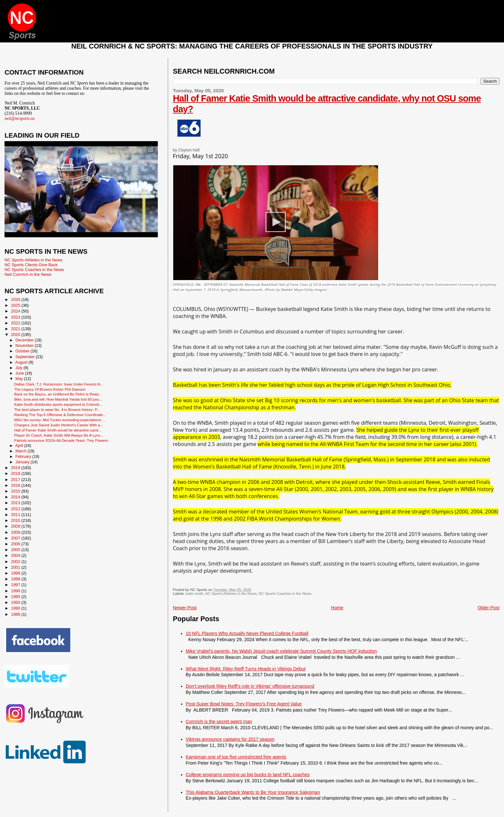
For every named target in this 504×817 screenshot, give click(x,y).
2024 (16, 311)
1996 (16, 591)
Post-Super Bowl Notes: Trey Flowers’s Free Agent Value (244, 704)
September (26, 357)
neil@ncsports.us (20, 118)
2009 (16, 526)
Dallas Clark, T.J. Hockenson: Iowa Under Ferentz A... (59, 384)
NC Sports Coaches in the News (285, 594)
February (24, 457)
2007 (16, 538)
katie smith (195, 594)
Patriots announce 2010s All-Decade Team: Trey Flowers (61, 440)
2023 (16, 317)
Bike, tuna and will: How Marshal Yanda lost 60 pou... (58, 399)
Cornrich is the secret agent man (219, 722)
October (23, 351)
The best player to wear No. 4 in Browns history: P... (57, 409)
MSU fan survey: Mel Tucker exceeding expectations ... (60, 420)
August (22, 362)
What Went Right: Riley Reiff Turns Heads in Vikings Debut (246, 669)
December (25, 340)
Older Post (489, 608)
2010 (16, 520)
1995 (16, 597)
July (19, 368)
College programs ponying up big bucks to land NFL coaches (248, 775)
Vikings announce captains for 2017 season (230, 739)
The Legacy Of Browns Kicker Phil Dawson (50, 389)
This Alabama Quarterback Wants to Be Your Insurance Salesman (253, 792)
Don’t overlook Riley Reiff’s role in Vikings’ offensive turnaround (250, 686)
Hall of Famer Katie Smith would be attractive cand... (58, 430)
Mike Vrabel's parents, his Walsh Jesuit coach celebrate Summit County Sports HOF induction (281, 651)
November (25, 346)
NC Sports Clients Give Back (31, 265)
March (21, 451)
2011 (16, 515)
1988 (16, 614)
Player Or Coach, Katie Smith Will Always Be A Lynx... (59, 435)
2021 (16, 329)
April (20, 446)
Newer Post (185, 608)
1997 (16, 585)
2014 (16, 497)
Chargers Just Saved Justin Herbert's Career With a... (59, 425)
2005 (16, 550)
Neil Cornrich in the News (28, 274)
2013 (16, 503)
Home (337, 608)
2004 (16, 555)
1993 (16, 602)
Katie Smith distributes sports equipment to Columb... (58, 404)
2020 (16, 335)
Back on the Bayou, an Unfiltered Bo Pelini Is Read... (58, 394)
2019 (16, 468)
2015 (16, 491)
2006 (16, 544)
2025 (16, 305)
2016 (16, 485)
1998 (16, 579)
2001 (16, 567)
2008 (16, 532)
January (23, 462)
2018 (16, 473)
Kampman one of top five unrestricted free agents (236, 757)
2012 (16, 509)
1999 (16, 573)
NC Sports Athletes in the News (231, 594)
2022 (16, 323)
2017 (16, 480)
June (20, 373)
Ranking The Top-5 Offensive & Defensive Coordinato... (60, 415)
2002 (16, 562)
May (20, 379)
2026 (16, 300)
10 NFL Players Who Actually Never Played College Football (247, 633)
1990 (16, 608)
